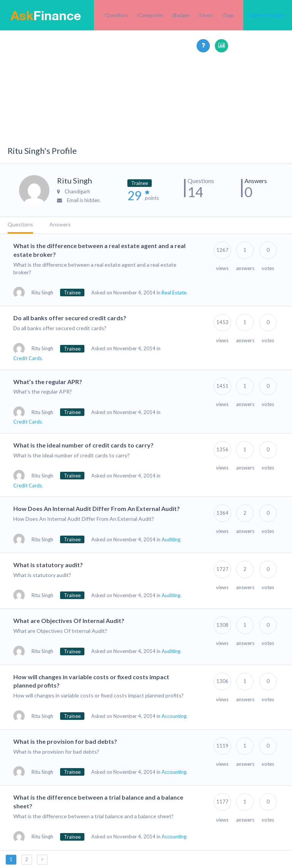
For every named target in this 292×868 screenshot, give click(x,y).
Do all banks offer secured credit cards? (70, 318)
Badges (182, 15)
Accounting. (175, 716)
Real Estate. (175, 292)
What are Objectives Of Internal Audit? (69, 621)
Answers (60, 224)
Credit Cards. (28, 358)
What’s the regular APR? (48, 382)
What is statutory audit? (48, 565)
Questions (117, 15)
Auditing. (171, 539)
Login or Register (268, 15)
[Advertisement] (146, 106)
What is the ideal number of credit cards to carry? (83, 445)
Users (207, 15)
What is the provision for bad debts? (65, 741)
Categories (151, 15)
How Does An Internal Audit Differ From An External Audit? (97, 508)
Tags (229, 15)
